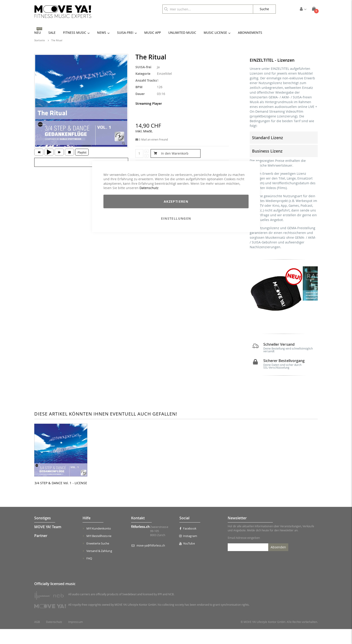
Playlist (82, 152)
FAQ (89, 573)
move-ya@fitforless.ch (151, 560)
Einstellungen (176, 218)
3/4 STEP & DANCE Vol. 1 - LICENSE (61, 498)
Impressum (76, 637)
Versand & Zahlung (99, 566)
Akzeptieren (176, 201)
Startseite (40, 40)
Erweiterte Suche (98, 558)
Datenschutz (149, 188)
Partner (41, 551)
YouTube (187, 558)
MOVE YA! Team (48, 542)
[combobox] (208, 9)
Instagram (188, 551)
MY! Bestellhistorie (99, 551)
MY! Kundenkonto (99, 543)
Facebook (188, 543)
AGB (37, 637)
